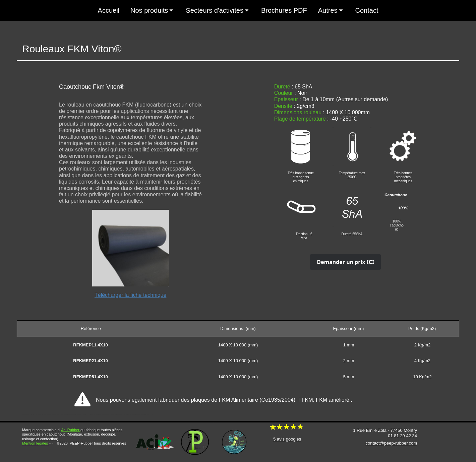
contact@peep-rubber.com (391, 443)
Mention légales (36, 443)
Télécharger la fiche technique (130, 295)
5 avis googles (287, 439)
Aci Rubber (71, 430)
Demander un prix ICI (345, 262)
